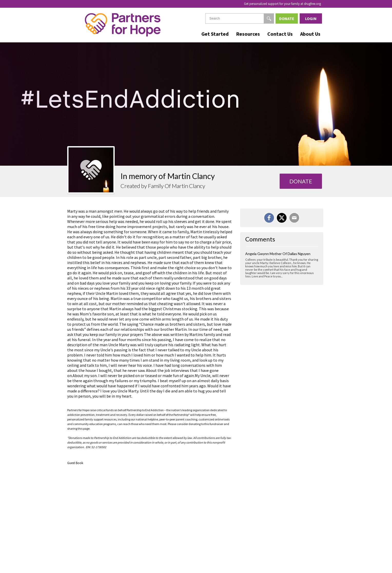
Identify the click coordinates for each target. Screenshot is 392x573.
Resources (248, 34)
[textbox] (240, 18)
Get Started (215, 34)
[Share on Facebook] (269, 218)
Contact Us (280, 34)
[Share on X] (282, 218)
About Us (310, 34)
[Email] (294, 218)
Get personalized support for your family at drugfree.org (282, 4)
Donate (287, 18)
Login (311, 18)
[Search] (269, 18)
